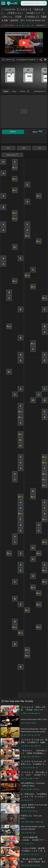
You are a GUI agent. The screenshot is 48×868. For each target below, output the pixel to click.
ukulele (22, 91)
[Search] (44, 3)
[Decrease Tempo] (3, 60)
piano (14, 91)
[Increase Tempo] (13, 60)
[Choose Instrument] (28, 91)
